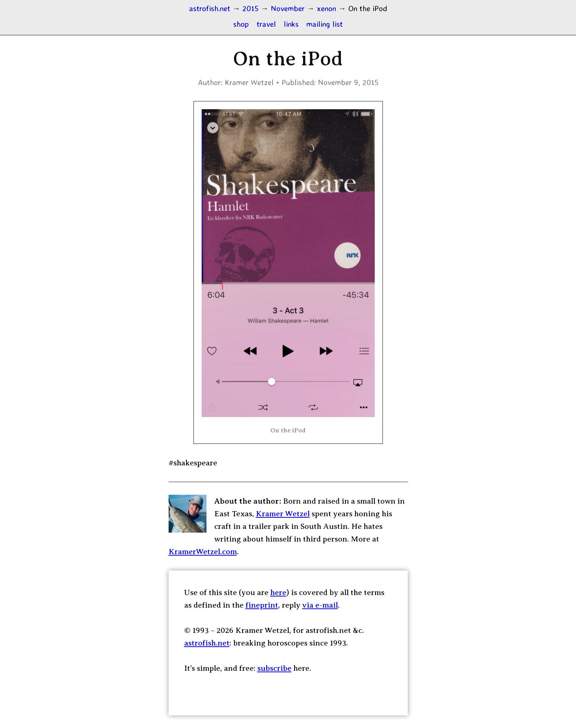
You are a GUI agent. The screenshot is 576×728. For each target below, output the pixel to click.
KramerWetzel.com (203, 552)
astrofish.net (207, 643)
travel (266, 24)
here (278, 592)
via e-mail (320, 605)
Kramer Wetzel (283, 514)
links (291, 24)
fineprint (262, 605)
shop (241, 24)
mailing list (325, 24)
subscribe (274, 668)
